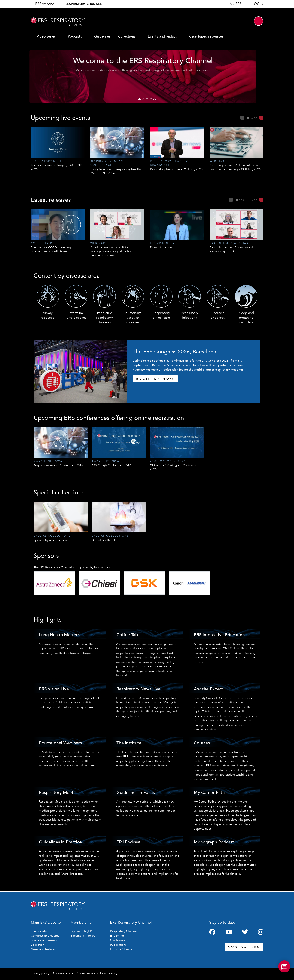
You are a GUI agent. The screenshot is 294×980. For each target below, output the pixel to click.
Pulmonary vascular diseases (133, 318)
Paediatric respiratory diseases (104, 318)
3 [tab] (147, 99)
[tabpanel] (58, 149)
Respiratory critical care (161, 315)
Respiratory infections (189, 315)
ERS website (45, 4)
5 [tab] (154, 99)
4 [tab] (151, 99)
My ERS (236, 4)
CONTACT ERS (244, 947)
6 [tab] (256, 200)
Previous (242, 118)
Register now (138, 86)
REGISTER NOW (155, 379)
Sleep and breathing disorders (246, 318)
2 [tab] (143, 99)
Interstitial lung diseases (76, 315)
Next (261, 118)
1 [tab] (139, 99)
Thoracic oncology (218, 315)
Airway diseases (48, 315)
